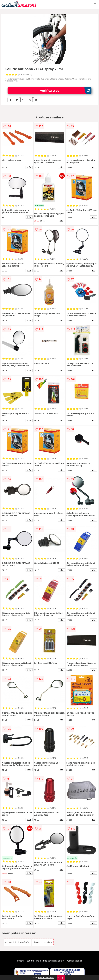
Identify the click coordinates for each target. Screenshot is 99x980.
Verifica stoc (66, 91)
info (29, 167)
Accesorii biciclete (43, 942)
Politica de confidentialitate (50, 961)
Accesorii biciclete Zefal (17, 942)
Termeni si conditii (25, 961)
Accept (61, 977)
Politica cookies (74, 961)
